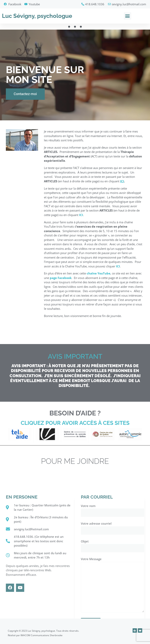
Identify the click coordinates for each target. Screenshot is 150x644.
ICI (81, 218)
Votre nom (112, 593)
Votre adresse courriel (112, 610)
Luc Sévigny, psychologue (37, 16)
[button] (128, 16)
